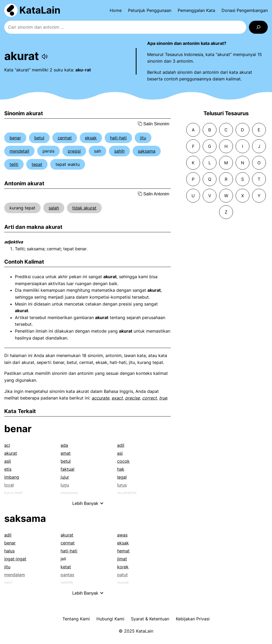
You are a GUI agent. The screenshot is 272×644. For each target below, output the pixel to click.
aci (7, 445)
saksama (147, 151)
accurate (100, 398)
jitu (143, 138)
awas (122, 535)
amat (66, 453)
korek (123, 567)
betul (39, 138)
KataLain (40, 10)
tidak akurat (84, 208)
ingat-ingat (15, 559)
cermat (65, 138)
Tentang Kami (76, 619)
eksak (91, 138)
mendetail (19, 151)
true (163, 398)
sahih (119, 151)
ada (64, 445)
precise (132, 398)
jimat (122, 559)
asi (120, 453)
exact (117, 398)
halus (9, 551)
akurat (11, 453)
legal (122, 477)
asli (8, 461)
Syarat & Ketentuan (150, 619)
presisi (74, 151)
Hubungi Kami (110, 619)
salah (54, 208)
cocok (123, 461)
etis (8, 469)
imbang (12, 477)
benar (15, 138)
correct (149, 398)
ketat (66, 567)
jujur (65, 477)
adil (121, 445)
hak (121, 469)
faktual (67, 469)
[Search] (258, 27)
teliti (14, 164)
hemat (123, 551)
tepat (37, 164)
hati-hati (118, 138)
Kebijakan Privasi (193, 619)
